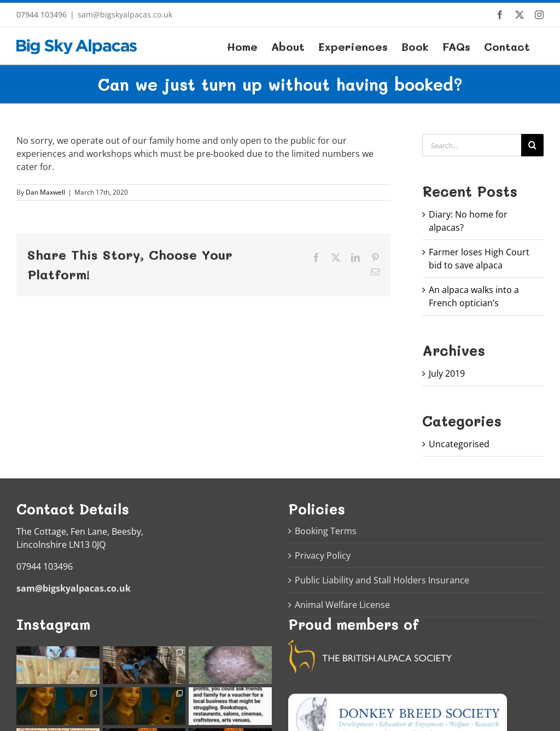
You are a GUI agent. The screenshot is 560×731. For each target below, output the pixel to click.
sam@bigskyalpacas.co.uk (125, 14)
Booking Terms (326, 531)
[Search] (532, 145)
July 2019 (447, 373)
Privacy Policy (323, 555)
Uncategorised (459, 444)
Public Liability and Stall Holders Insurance (382, 580)
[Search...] (472, 145)
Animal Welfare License (342, 605)
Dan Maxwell (45, 192)
